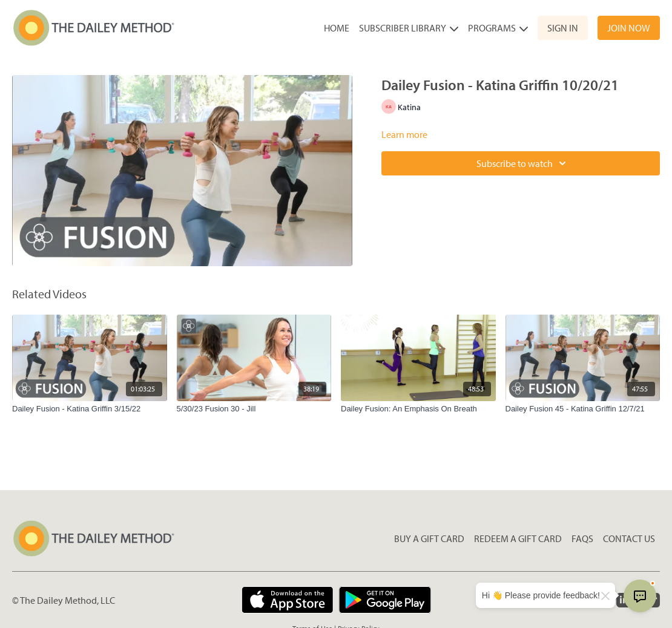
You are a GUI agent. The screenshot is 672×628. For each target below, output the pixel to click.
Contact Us (629, 538)
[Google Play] (385, 600)
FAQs (582, 538)
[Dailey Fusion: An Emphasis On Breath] (418, 409)
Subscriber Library (409, 28)
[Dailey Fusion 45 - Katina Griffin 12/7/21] (583, 409)
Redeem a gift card (518, 538)
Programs (498, 28)
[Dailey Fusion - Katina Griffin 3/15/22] (90, 409)
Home (337, 28)
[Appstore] (287, 600)
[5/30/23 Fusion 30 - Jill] (254, 409)
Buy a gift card (429, 538)
